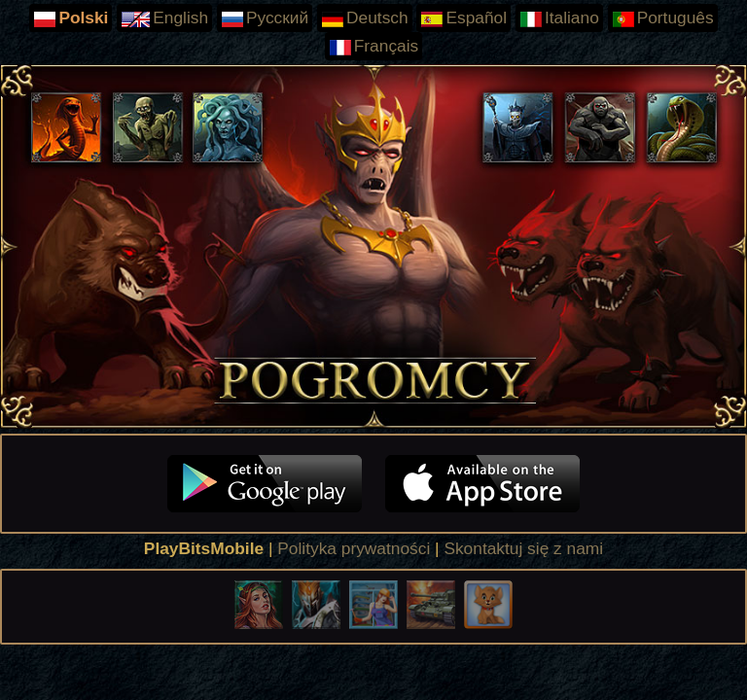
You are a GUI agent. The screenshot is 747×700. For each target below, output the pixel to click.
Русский (265, 18)
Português (663, 18)
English (164, 18)
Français (373, 46)
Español (463, 18)
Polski (71, 18)
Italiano (559, 18)
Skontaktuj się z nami (523, 548)
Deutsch (365, 18)
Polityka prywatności (354, 548)
